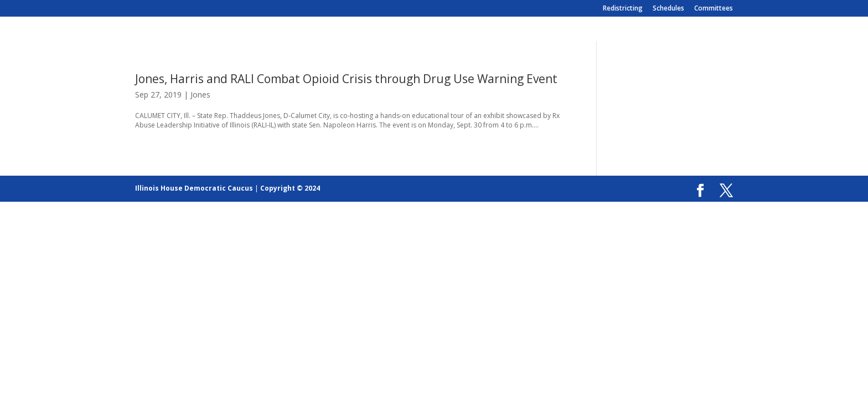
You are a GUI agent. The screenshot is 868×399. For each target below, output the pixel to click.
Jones (200, 94)
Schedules (668, 9)
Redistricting (623, 9)
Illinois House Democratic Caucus (194, 188)
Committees (714, 9)
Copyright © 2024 (290, 188)
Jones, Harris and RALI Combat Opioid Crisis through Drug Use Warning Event (346, 79)
